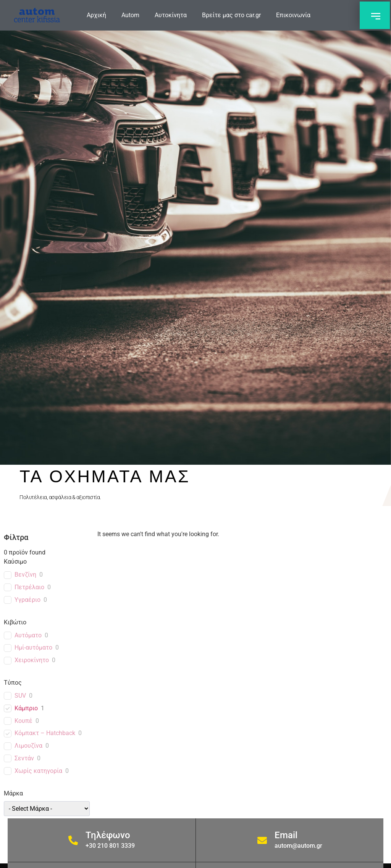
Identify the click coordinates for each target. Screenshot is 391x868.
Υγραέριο (27, 600)
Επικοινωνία (293, 15)
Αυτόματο (28, 635)
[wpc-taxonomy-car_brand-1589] (47, 809)
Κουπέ (23, 721)
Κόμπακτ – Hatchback (45, 733)
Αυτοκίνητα (171, 15)
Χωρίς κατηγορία (38, 771)
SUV (20, 696)
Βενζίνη (25, 575)
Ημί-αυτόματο (33, 647)
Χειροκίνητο (32, 660)
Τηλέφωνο (108, 835)
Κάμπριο (26, 708)
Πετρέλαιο (29, 587)
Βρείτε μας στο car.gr (231, 15)
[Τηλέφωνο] (73, 840)
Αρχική (96, 15)
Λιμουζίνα (28, 746)
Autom (130, 15)
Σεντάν (24, 758)
